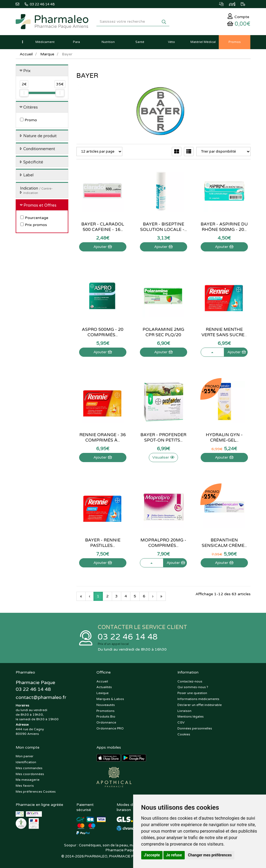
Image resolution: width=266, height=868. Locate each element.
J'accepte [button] (152, 855)
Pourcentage (34, 218)
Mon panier (25, 756)
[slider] (24, 93)
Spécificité (33, 162)
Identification (26, 762)
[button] (22, 42)
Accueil (26, 54)
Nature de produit (40, 136)
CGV (181, 722)
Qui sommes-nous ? (193, 687)
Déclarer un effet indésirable (200, 705)
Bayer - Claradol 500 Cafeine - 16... (103, 227)
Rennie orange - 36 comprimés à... (103, 438)
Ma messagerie (28, 780)
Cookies (184, 734)
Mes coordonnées (30, 774)
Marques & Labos (110, 699)
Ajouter (103, 247)
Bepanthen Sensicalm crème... (224, 543)
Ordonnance (106, 722)
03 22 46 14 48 (128, 637)
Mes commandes (29, 768)
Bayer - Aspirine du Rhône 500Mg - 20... (224, 227)
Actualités (104, 687)
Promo (28, 120)
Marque (47, 54)
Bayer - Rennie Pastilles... (103, 543)
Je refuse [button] (174, 855)
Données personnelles (195, 728)
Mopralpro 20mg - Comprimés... (163, 543)
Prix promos (34, 225)
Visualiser (163, 457)
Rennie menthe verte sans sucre (224, 332)
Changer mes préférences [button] (210, 855)
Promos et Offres (40, 205)
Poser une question (192, 693)
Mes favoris (25, 786)
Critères (31, 107)
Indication (36, 190)
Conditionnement (39, 149)
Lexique (102, 693)
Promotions (105, 711)
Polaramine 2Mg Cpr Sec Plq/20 (163, 332)
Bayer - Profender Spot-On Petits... (163, 438)
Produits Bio (106, 716)
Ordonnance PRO (110, 728)
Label (28, 175)
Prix (27, 71)
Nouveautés (106, 705)
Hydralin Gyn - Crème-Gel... (224, 438)
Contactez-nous (190, 681)
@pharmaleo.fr (41, 697)
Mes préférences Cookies (36, 792)
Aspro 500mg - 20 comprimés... (103, 332)
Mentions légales (191, 716)
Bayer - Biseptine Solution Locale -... (164, 227)
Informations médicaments (198, 699)
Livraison (184, 711)
